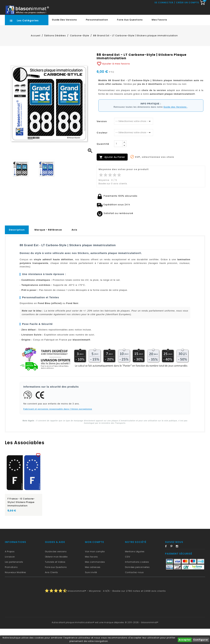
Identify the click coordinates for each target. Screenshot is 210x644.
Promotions (11, 582)
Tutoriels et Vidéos (55, 577)
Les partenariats (14, 577)
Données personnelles (137, 582)
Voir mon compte (95, 567)
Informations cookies (137, 577)
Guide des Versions (64, 35)
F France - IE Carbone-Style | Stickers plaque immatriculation (21, 517)
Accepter (185, 640)
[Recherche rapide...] (102, 20)
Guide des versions (56, 567)
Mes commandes (95, 577)
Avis (74, 245)
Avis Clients (51, 588)
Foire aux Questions (130, 35)
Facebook (167, 562)
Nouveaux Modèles (15, 588)
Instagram (178, 562)
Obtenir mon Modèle (56, 572)
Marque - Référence (48, 245)
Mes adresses (93, 582)
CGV (128, 572)
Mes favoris (159, 35)
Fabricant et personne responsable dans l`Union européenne (58, 424)
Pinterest (173, 562)
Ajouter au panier (112, 172)
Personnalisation (97, 35)
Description (17, 245)
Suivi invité (91, 588)
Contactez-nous (134, 588)
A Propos (10, 567)
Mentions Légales (135, 567)
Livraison (10, 572)
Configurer (201, 640)
